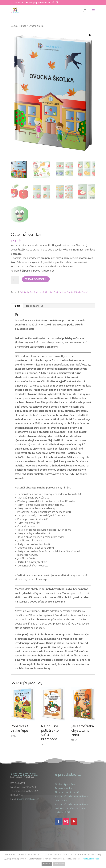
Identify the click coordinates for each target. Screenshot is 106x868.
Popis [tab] (17, 306)
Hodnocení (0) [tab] (35, 306)
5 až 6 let (54, 292)
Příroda (23, 26)
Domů (14, 26)
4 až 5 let (44, 292)
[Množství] (15, 280)
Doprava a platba (63, 788)
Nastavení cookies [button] (91, 859)
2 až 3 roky (24, 292)
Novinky (62, 292)
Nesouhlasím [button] (59, 864)
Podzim (70, 292)
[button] (90, 35)
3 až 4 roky (35, 292)
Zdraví (85, 292)
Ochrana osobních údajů (67, 792)
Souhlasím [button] (47, 864)
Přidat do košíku (36, 279)
